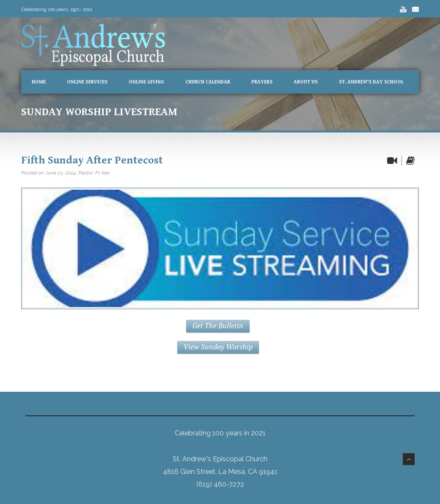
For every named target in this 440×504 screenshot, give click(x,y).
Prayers (262, 82)
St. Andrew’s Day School (371, 82)
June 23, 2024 (60, 173)
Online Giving (146, 82)
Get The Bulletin (218, 326)
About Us (306, 82)
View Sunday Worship (218, 347)
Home (39, 82)
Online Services (87, 82)
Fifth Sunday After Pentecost (92, 160)
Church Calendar (208, 82)
